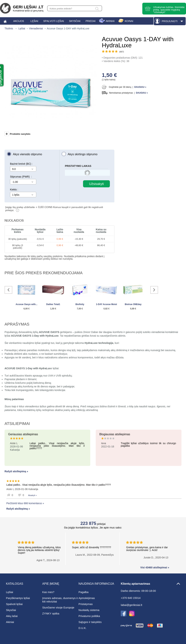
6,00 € (27, 309)
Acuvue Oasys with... (26, 304)
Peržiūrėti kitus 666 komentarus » (25, 503)
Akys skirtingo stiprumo (83, 154)
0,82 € (107, 309)
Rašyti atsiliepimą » (16, 471)
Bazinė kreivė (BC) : (21, 164)
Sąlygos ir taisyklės (90, 622)
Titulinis (9, 28)
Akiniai (10, 622)
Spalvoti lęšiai (14, 604)
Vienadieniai (36, 28)
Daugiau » (140, 87)
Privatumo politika (89, 616)
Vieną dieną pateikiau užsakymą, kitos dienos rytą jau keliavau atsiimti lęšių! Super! (42, 547)
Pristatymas (86, 604)
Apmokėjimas (87, 598)
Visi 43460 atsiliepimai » (155, 567)
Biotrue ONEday (133, 304)
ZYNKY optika (51, 613)
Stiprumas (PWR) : (21, 177)
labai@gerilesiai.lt (131, 605)
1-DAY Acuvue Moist (107, 304)
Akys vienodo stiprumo (27, 154)
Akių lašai (12, 616)
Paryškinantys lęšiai (18, 598)
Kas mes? (48, 592)
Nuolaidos (14, 220)
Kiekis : (14, 190)
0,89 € (133, 309)
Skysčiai (11, 610)
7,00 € (80, 309)
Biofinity (80, 304)
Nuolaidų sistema (89, 610)
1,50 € (53, 309)
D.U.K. (82, 628)
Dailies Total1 (53, 304)
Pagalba (83, 592)
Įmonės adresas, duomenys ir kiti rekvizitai (60, 600)
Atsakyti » (32, 495)
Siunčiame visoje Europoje (58, 607)
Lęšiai (22, 28)
